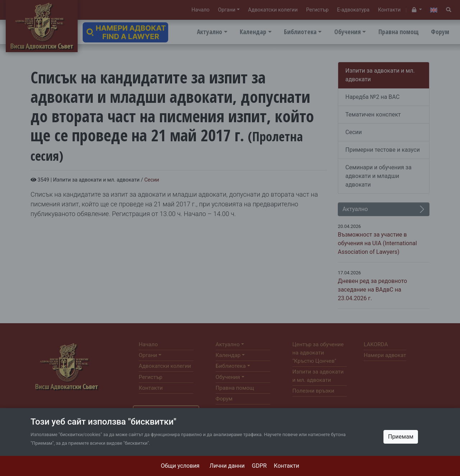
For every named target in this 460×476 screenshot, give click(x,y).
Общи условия (180, 466)
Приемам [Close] (401, 437)
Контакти (286, 466)
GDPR (259, 466)
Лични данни (227, 466)
